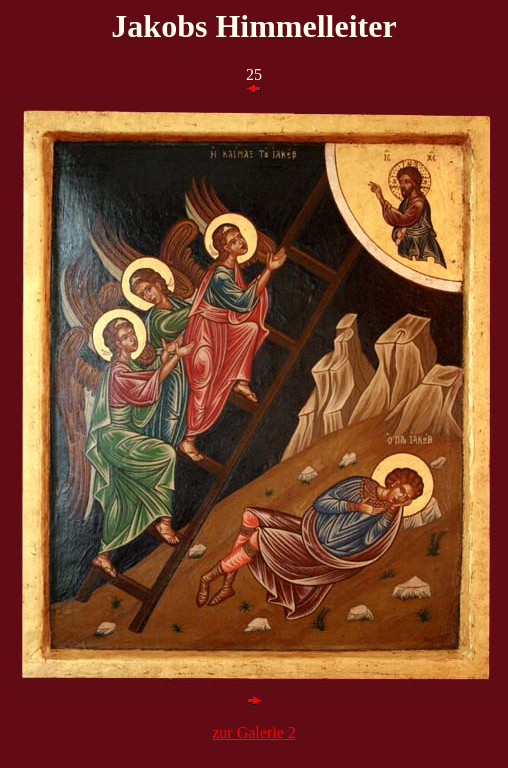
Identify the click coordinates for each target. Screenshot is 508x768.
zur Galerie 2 (254, 732)
